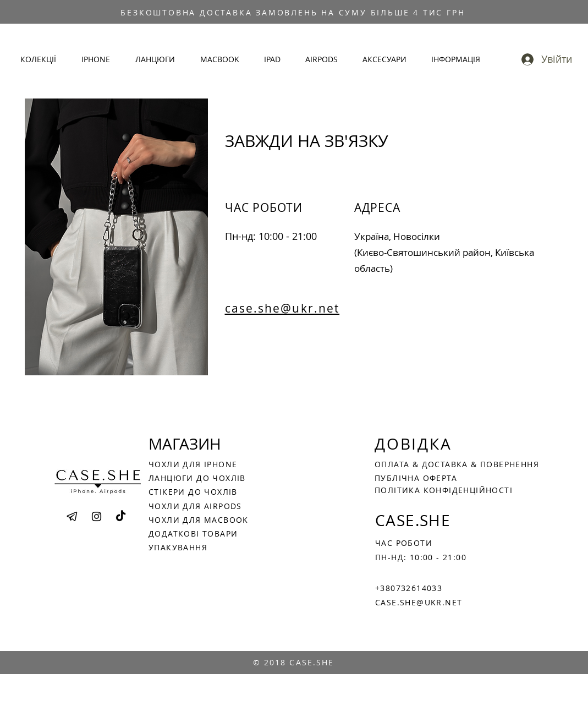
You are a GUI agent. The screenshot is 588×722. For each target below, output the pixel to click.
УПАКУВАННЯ (178, 547)
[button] (43, 59)
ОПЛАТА (394, 464)
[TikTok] (121, 516)
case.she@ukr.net (282, 308)
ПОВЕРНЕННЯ (510, 464)
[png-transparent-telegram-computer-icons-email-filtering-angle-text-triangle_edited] (72, 516)
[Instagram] (97, 516)
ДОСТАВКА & (451, 464)
